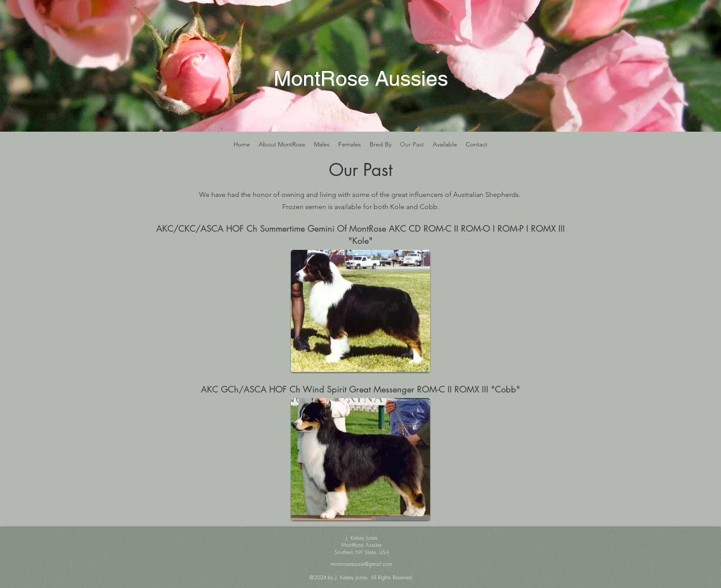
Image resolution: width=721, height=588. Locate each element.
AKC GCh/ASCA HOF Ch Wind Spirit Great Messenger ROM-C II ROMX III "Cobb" (360, 389)
